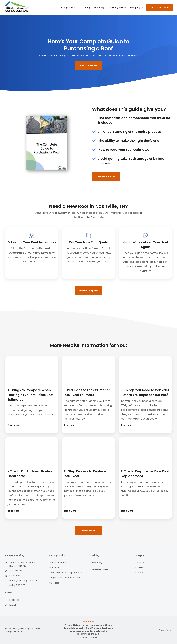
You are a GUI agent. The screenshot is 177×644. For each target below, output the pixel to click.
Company (135, 7)
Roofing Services (67, 7)
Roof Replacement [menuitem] (58, 562)
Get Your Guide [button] (88, 66)
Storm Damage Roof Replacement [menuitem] (65, 573)
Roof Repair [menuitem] (54, 567)
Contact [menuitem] (139, 573)
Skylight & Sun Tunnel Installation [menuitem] (64, 578)
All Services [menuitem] (54, 583)
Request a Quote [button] (88, 291)
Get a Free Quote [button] (160, 7)
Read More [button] (88, 531)
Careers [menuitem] (139, 567)
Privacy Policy (165, 630)
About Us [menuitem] (140, 562)
